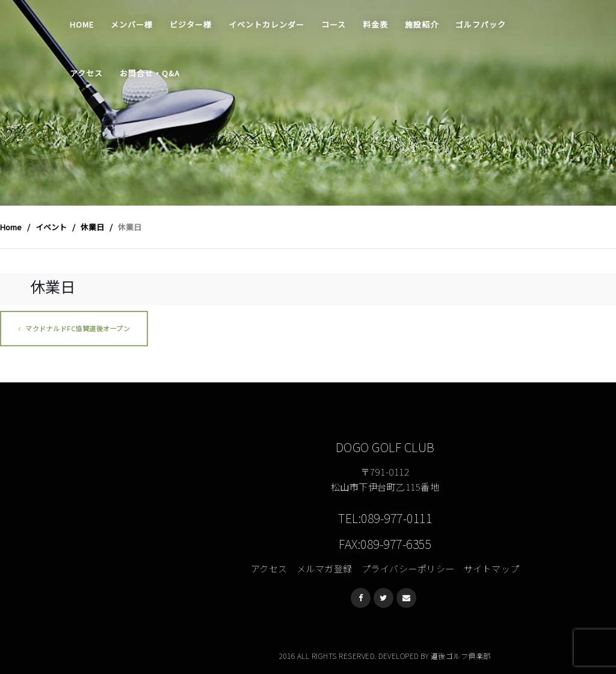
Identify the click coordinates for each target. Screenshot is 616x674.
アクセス (86, 73)
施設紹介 (422, 24)
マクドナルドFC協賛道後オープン (74, 328)
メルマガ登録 (325, 568)
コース (334, 24)
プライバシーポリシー (408, 568)
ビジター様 (191, 24)
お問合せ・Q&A (150, 73)
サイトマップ (492, 568)
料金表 (375, 24)
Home (82, 24)
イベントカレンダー (266, 24)
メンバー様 (132, 24)
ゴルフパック (481, 24)
